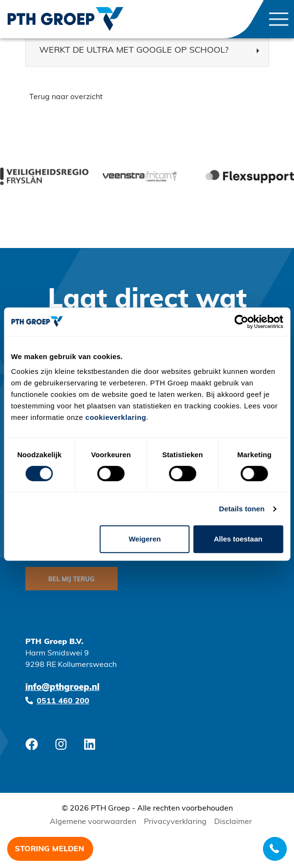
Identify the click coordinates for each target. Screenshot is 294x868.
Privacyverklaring (175, 822)
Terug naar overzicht (66, 97)
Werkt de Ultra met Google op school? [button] (134, 51)
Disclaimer (233, 822)
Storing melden (49, 849)
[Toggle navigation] (279, 19)
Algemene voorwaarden (93, 822)
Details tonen (242, 509)
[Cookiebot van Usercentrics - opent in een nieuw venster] (241, 322)
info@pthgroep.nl (62, 688)
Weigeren (145, 539)
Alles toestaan (238, 539)
